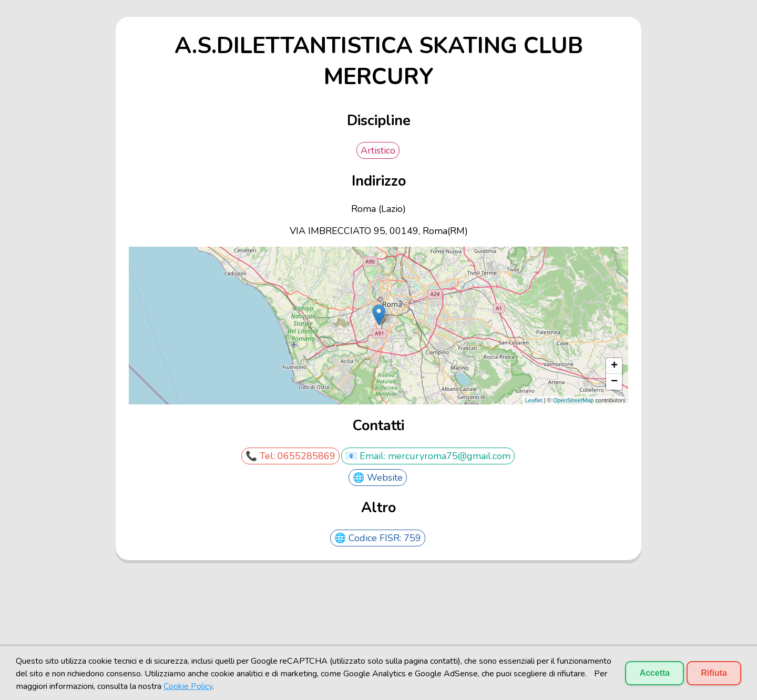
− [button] (614, 382)
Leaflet (534, 400)
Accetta (654, 673)
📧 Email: (367, 456)
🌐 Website (378, 478)
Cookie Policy (188, 686)
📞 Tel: (262, 456)
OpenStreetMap (574, 400)
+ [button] (614, 366)
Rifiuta (714, 673)
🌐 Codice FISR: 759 (378, 538)
